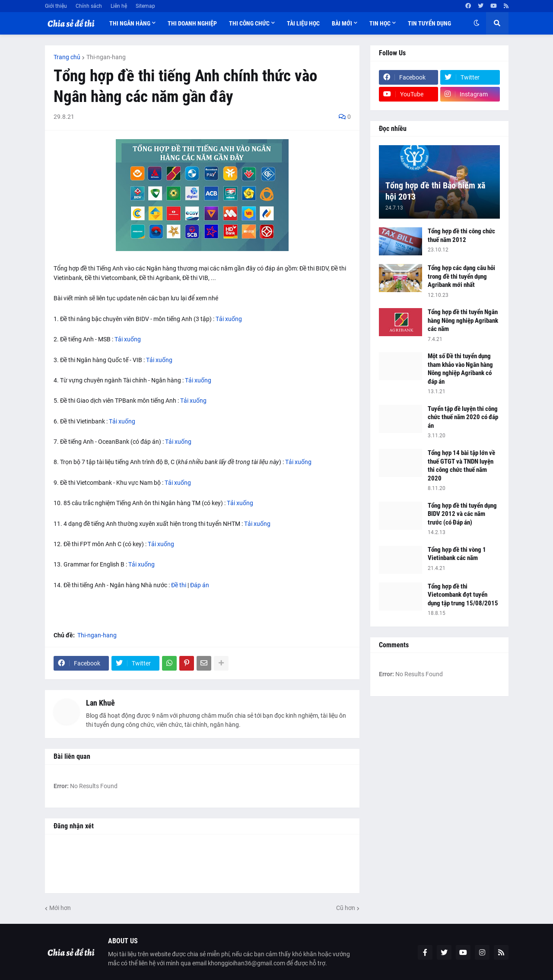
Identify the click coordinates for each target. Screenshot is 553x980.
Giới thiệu (56, 6)
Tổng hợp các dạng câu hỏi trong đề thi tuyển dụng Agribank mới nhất (461, 276)
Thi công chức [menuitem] (249, 23)
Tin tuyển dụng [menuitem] (429, 23)
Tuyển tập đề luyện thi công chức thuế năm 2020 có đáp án (463, 417)
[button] (477, 23)
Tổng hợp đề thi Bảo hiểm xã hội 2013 (435, 191)
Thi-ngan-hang (106, 57)
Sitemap (145, 6)
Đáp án (200, 585)
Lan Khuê (100, 703)
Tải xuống (229, 319)
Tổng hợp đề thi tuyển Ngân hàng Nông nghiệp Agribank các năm (463, 320)
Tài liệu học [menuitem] (303, 23)
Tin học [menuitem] (380, 23)
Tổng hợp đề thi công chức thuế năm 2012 (461, 235)
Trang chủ (67, 57)
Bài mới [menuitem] (342, 23)
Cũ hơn (346, 908)
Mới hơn (60, 908)
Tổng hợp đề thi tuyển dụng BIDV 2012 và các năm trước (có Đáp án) (462, 514)
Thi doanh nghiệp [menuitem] (192, 23)
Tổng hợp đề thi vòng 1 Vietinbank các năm (457, 554)
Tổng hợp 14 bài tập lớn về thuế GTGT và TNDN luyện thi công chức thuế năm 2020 (461, 466)
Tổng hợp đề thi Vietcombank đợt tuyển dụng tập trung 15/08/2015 (463, 595)
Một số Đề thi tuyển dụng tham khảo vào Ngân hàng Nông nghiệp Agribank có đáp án (460, 369)
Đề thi (179, 585)
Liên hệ (119, 6)
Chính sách (89, 6)
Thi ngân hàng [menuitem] (130, 23)
